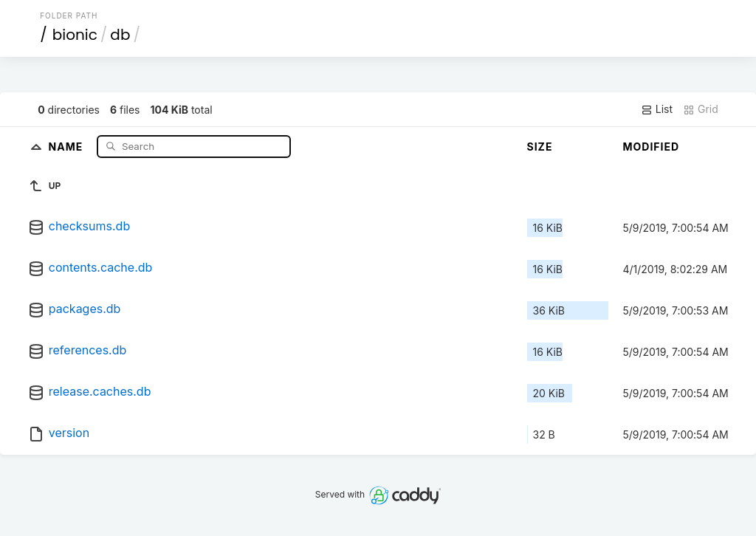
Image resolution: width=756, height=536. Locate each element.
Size (540, 147)
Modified (652, 147)
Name (68, 146)
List (657, 109)
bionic (75, 35)
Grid (701, 109)
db (120, 35)
